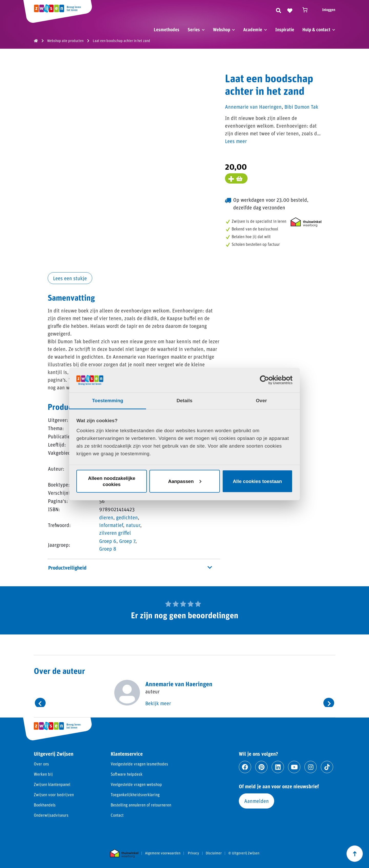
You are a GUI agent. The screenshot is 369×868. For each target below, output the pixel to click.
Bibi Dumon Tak (301, 107)
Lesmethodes (167, 29)
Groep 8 (108, 549)
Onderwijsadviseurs (51, 815)
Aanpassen (185, 481)
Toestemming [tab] (108, 401)
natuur (133, 525)
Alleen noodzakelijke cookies (111, 481)
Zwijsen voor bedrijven (54, 795)
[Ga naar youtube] (294, 767)
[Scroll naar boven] (355, 854)
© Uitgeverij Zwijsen (244, 853)
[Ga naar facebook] (245, 767)
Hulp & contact (316, 29)
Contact (117, 815)
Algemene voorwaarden (163, 853)
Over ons (41, 764)
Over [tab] (261, 401)
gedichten (127, 517)
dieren (106, 517)
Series (194, 29)
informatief (111, 525)
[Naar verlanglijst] (290, 10)
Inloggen (329, 10)
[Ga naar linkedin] (278, 767)
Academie (253, 29)
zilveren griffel (115, 533)
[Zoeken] (279, 10)
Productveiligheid (130, 568)
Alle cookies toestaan (258, 481)
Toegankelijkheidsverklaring (135, 795)
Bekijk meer (158, 703)
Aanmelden (257, 801)
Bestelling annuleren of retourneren (141, 805)
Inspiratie (285, 29)
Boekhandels (45, 805)
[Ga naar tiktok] (327, 767)
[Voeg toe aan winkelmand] (236, 178)
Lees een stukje (70, 278)
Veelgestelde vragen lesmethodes (139, 764)
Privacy (193, 853)
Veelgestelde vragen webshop (136, 784)
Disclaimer (214, 853)
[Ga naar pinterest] (261, 767)
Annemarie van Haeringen (253, 107)
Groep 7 (127, 541)
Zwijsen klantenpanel (52, 784)
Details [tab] (184, 401)
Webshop (222, 29)
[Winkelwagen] (307, 10)
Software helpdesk (127, 774)
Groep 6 (108, 541)
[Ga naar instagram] (311, 767)
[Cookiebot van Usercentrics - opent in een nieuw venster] (270, 380)
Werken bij (43, 774)
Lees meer (236, 141)
